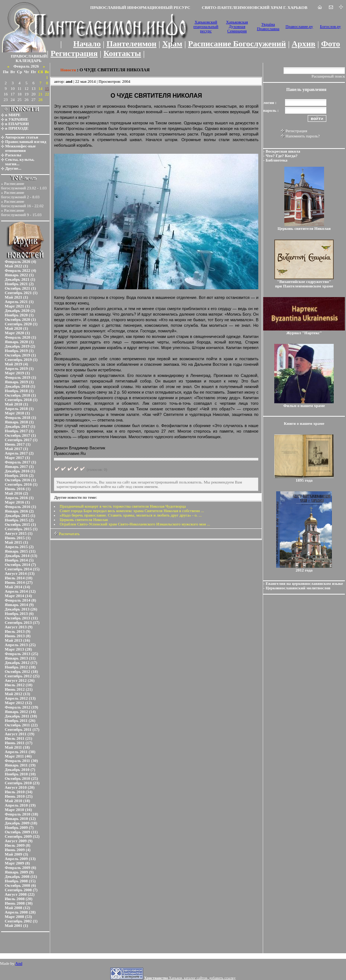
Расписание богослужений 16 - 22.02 (22, 204)
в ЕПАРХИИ (17, 124)
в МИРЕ (13, 115)
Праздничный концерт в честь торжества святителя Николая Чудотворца (122, 506)
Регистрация (74, 53)
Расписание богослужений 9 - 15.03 (21, 212)
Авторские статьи (22, 137)
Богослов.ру (331, 26)
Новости (68, 70)
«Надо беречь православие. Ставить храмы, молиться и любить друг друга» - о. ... (130, 515)
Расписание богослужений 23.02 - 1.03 (24, 186)
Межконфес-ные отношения (20, 148)
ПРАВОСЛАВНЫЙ (29, 56)
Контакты (122, 53)
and (69, 81)
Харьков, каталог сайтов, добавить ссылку (190, 978)
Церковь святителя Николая (84, 520)
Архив (304, 44)
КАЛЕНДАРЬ (29, 61)
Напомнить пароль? (303, 136)
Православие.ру (299, 26)
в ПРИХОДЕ (17, 128)
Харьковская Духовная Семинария (237, 26)
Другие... (13, 168)
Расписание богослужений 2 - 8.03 (20, 195)
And (19, 963)
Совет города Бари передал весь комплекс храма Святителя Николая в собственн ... (132, 511)
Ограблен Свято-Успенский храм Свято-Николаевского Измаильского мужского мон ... (135, 524)
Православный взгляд (26, 141)
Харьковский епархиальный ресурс (206, 26)
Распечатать (67, 534)
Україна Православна (268, 26)
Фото (331, 44)
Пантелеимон (132, 44)
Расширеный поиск (328, 76)
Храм (172, 44)
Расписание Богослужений (237, 44)
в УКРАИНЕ (17, 119)
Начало (87, 44)
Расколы (13, 155)
